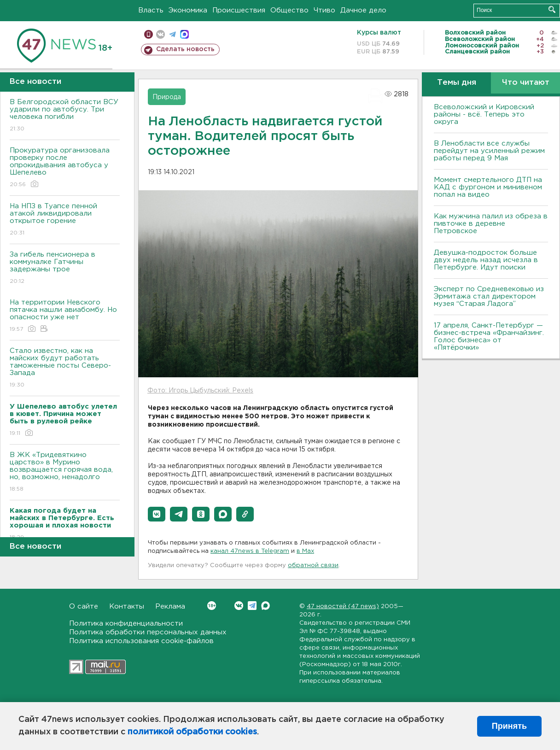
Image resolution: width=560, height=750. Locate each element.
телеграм (172, 34)
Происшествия (239, 10)
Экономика (188, 10)
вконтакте (160, 34)
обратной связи (313, 565)
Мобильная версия (149, 34)
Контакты (127, 606)
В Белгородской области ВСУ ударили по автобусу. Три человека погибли (65, 116)
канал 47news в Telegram (250, 551)
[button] (157, 514)
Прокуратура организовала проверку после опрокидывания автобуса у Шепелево (65, 168)
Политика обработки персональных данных (148, 632)
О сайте (84, 606)
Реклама (170, 606)
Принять (509, 726)
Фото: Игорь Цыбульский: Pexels (200, 391)
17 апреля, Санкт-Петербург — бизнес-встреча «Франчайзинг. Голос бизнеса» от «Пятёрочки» (489, 337)
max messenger (184, 34)
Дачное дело (363, 10)
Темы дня (457, 83)
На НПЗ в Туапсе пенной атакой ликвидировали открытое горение (65, 220)
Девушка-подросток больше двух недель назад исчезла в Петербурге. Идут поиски (486, 260)
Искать (552, 9)
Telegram (252, 606)
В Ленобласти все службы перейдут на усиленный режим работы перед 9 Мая (489, 151)
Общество (289, 10)
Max (265, 606)
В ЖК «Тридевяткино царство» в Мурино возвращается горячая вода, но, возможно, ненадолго (65, 472)
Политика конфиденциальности (126, 624)
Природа (167, 97)
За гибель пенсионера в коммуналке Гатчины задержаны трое (65, 268)
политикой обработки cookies (192, 732)
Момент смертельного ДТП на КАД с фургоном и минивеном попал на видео (488, 187)
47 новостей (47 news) (343, 606)
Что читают (526, 83)
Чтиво (324, 10)
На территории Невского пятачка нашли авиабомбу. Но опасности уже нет (65, 316)
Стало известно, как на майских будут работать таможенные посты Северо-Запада (65, 368)
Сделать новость (185, 49)
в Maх (305, 551)
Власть (151, 10)
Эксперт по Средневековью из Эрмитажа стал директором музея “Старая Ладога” (489, 296)
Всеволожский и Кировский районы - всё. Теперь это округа (484, 114)
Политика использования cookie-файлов (141, 641)
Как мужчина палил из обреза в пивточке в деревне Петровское (491, 224)
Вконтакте (212, 606)
